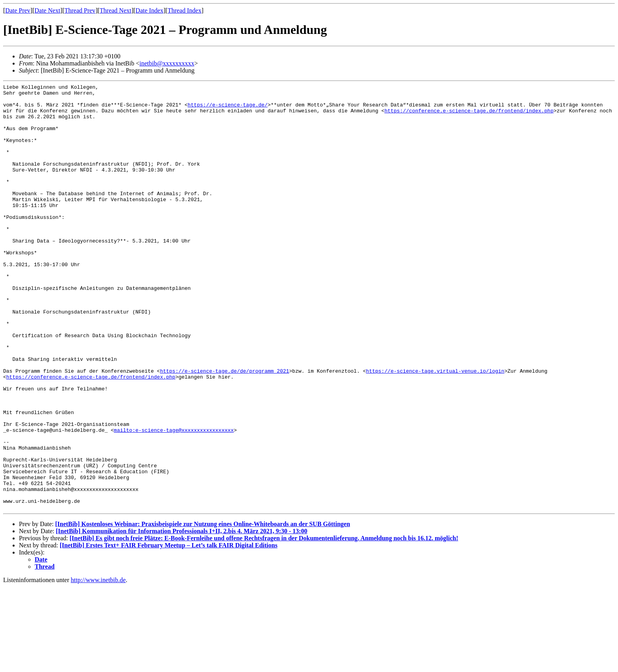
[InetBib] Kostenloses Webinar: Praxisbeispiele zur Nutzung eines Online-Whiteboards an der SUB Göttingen (203, 609)
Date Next (47, 10)
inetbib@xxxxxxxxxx (167, 63)
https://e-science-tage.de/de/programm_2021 (225, 429)
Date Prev (18, 10)
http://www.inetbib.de (98, 665)
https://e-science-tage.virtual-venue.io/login (435, 429)
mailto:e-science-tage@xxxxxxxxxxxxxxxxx (174, 500)
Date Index (150, 10)
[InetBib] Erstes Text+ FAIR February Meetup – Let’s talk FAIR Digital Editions (169, 630)
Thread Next (115, 10)
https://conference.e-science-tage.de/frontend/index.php (469, 116)
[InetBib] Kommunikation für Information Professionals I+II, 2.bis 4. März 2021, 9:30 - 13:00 (182, 616)
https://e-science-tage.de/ (228, 109)
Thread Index (184, 10)
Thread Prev (80, 10)
